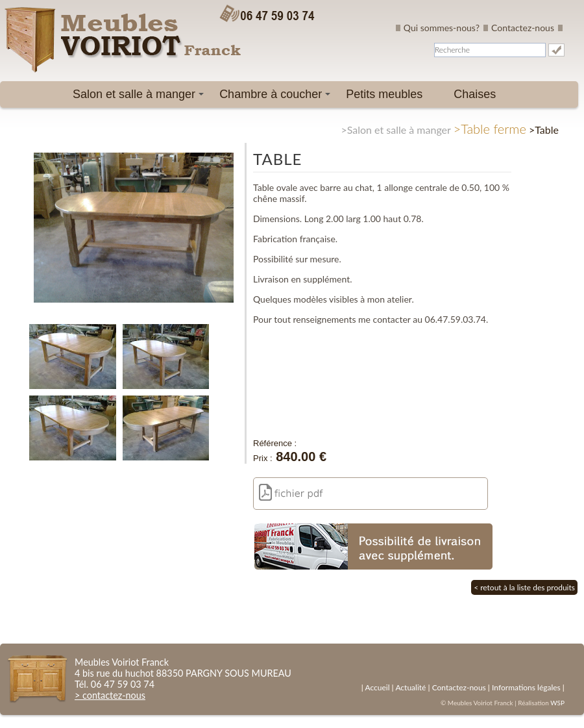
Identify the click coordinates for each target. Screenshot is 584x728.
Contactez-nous (523, 28)
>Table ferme (490, 129)
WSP (557, 703)
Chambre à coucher (277, 97)
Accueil (377, 687)
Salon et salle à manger (140, 97)
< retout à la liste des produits (524, 587)
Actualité (410, 687)
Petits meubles (384, 94)
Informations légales (526, 687)
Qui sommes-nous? (442, 28)
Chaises (475, 94)
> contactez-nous (110, 695)
